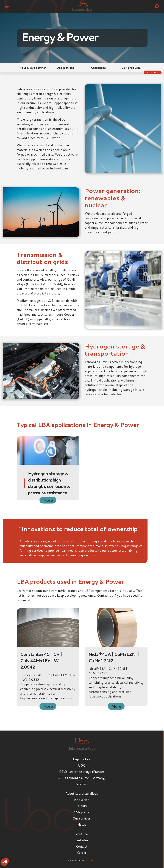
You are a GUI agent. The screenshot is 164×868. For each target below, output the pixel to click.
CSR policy (82, 812)
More (48, 500)
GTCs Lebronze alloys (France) (82, 772)
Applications (66, 68)
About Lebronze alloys (82, 793)
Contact (153, 72)
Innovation (82, 800)
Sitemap (82, 784)
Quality (82, 806)
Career (82, 853)
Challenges (98, 68)
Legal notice (82, 759)
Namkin (92, 860)
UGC (82, 765)
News (82, 824)
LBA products (131, 68)
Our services (82, 818)
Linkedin (82, 840)
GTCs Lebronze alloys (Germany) (82, 778)
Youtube (82, 834)
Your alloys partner (33, 68)
